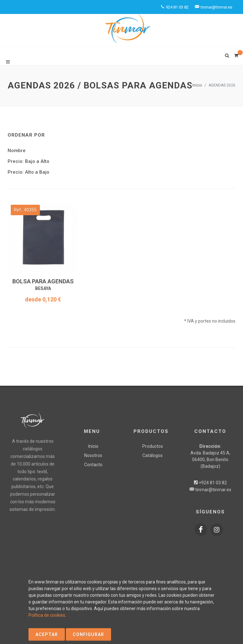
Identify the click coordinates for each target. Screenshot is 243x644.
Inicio (197, 85)
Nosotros (93, 455)
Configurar (88, 634)
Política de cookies (47, 615)
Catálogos (153, 455)
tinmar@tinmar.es (213, 490)
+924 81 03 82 (213, 483)
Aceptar (47, 634)
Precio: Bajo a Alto (28, 161)
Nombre (17, 151)
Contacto (93, 465)
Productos (153, 446)
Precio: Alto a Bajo (28, 172)
